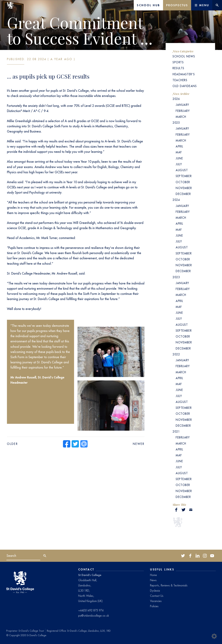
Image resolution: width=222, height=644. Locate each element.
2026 (176, 99)
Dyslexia (155, 591)
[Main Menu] (202, 5)
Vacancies (156, 601)
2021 (176, 432)
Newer (139, 444)
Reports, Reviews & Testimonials (169, 585)
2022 (176, 354)
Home (153, 575)
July (179, 164)
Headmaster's (184, 74)
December (183, 194)
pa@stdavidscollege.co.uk (94, 616)
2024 (176, 200)
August (182, 170)
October (183, 182)
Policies (154, 606)
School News (184, 56)
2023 (176, 277)
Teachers (180, 80)
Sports (178, 62)
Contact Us (157, 596)
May (179, 152)
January (182, 105)
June (179, 158)
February (183, 111)
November (184, 188)
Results (178, 68)
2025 (176, 123)
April (180, 146)
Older (12, 444)
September (184, 176)
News (153, 580)
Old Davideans (185, 86)
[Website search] (217, 5)
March (181, 117)
